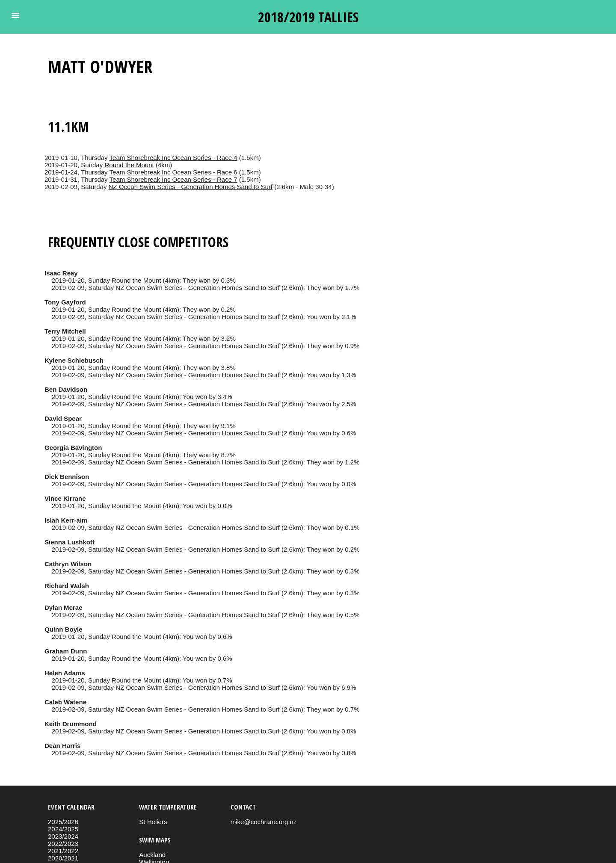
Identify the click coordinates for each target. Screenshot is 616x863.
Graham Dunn (66, 651)
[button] (15, 15)
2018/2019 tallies (308, 17)
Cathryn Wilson (68, 564)
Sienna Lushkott (70, 542)
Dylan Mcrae (64, 607)
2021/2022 (63, 851)
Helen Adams (65, 673)
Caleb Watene (65, 702)
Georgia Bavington (73, 448)
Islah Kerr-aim (66, 520)
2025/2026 (63, 822)
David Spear (63, 418)
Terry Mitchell (65, 331)
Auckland (152, 855)
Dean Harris (62, 746)
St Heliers (153, 822)
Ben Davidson (66, 389)
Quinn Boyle (64, 629)
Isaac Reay (61, 273)
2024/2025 (63, 829)
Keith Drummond (71, 724)
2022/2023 (63, 844)
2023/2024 (63, 836)
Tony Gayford (65, 302)
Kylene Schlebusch (74, 360)
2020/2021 (63, 858)
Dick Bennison (67, 477)
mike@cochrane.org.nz (264, 822)
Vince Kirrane (65, 498)
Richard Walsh (67, 586)
